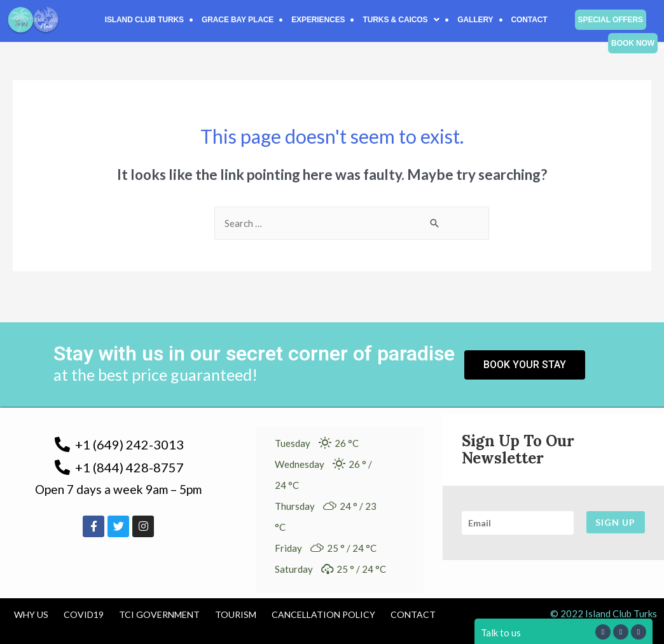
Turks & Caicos (401, 20)
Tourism (236, 614)
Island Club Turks (144, 20)
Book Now (633, 43)
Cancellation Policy (323, 614)
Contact (529, 20)
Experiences (318, 20)
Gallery (475, 20)
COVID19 (84, 614)
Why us (31, 614)
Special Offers (611, 20)
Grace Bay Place (238, 20)
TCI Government (159, 614)
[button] (401, 20)
